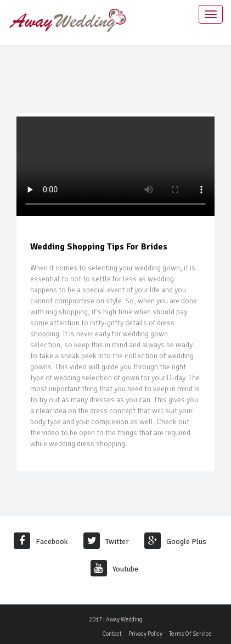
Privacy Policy (145, 634)
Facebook (41, 542)
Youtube (114, 569)
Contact (112, 634)
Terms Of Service (190, 634)
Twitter (106, 542)
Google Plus (175, 542)
